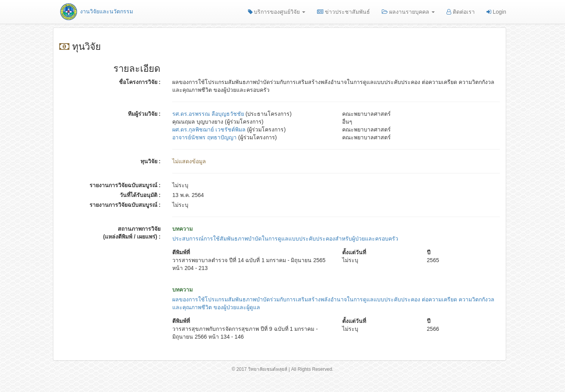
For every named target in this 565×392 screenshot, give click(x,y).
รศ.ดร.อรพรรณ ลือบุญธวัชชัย (208, 114)
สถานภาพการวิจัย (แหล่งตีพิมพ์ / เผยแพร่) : (132, 233)
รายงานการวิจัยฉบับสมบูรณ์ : (125, 185)
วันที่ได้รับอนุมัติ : (140, 195)
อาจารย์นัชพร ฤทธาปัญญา (204, 137)
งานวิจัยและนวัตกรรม (96, 11)
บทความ (182, 229)
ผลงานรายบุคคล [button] (408, 12)
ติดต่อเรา (461, 12)
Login (496, 12)
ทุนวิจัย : (151, 161)
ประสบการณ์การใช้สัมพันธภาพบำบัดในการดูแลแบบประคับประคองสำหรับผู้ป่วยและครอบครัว (285, 239)
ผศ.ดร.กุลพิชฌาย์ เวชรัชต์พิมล (209, 129)
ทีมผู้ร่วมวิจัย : (144, 114)
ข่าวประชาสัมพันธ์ (344, 12)
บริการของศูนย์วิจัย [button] (277, 12)
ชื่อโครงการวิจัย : (140, 82)
